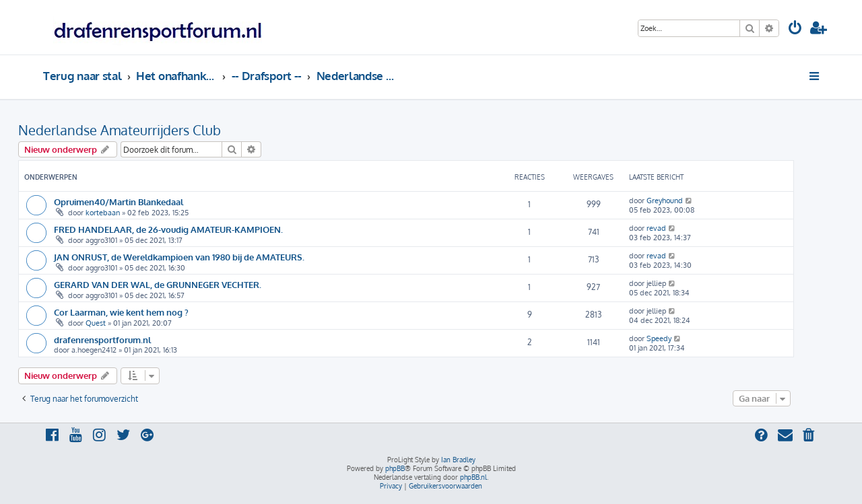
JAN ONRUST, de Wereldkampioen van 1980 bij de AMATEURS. (179, 257)
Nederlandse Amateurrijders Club (120, 130)
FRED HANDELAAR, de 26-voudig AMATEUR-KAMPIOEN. (168, 229)
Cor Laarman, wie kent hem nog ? (121, 312)
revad (656, 228)
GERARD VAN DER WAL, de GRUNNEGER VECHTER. (158, 284)
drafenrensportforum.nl (102, 339)
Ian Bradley (458, 460)
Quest (96, 323)
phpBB (395, 468)
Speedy (659, 338)
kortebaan (103, 213)
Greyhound (665, 201)
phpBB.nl (473, 477)
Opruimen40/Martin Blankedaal (119, 202)
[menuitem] (795, 29)
